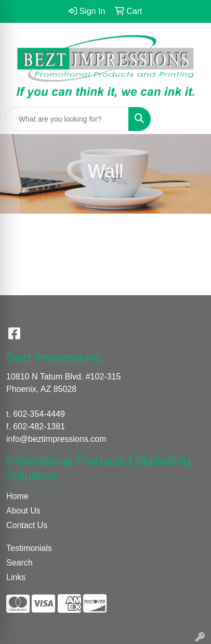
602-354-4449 (39, 414)
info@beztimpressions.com (56, 439)
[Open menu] (190, 119)
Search (19, 563)
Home (17, 496)
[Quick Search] (67, 119)
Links (16, 577)
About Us (23, 511)
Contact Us (27, 525)
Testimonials (29, 548)
